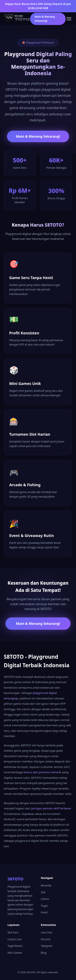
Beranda (46, 885)
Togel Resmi (15, 946)
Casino (45, 899)
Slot (43, 892)
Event (44, 912)
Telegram (47, 946)
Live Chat (46, 932)
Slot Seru (13, 932)
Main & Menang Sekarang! (45, 19)
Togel (44, 906)
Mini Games (15, 953)
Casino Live (14, 939)
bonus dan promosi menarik (43, 772)
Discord (46, 939)
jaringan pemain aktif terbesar (51, 808)
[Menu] (69, 19)
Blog (44, 953)
